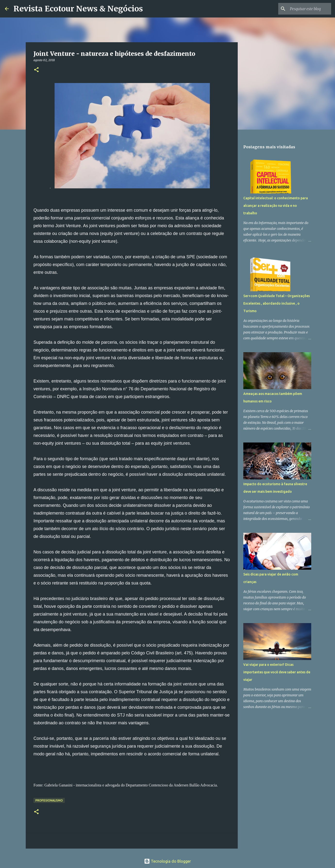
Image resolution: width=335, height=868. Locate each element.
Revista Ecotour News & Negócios (78, 9)
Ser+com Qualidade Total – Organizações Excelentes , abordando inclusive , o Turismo (277, 303)
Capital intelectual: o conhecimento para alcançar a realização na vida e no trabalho (276, 206)
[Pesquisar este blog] (306, 9)
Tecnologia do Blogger (167, 861)
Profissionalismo (49, 800)
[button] (36, 70)
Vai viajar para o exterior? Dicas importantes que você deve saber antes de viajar (277, 672)
